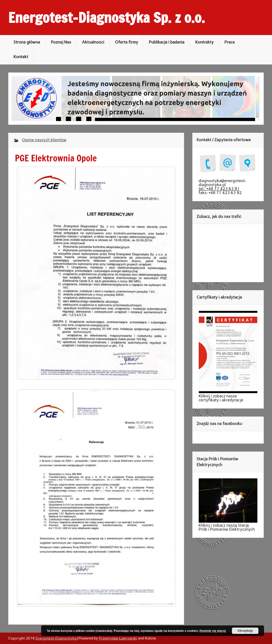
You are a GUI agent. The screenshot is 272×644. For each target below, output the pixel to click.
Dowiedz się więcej (213, 631)
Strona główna (27, 42)
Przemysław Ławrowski (118, 638)
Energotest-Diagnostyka (56, 638)
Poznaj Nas (61, 42)
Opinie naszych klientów (44, 140)
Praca (229, 42)
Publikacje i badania (167, 42)
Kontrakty (205, 42)
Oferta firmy (127, 42)
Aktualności (93, 42)
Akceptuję (245, 631)
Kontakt (21, 57)
